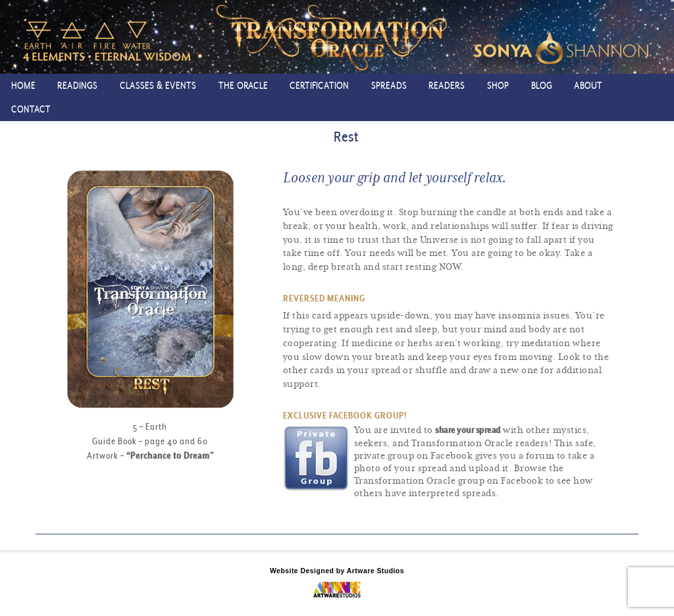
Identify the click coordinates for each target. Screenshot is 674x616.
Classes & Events (158, 85)
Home (23, 85)
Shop (498, 85)
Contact (31, 109)
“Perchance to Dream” (170, 455)
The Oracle (243, 85)
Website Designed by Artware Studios (337, 571)
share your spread (468, 430)
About (588, 85)
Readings (77, 85)
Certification (319, 85)
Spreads (389, 85)
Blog (542, 85)
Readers (447, 85)
